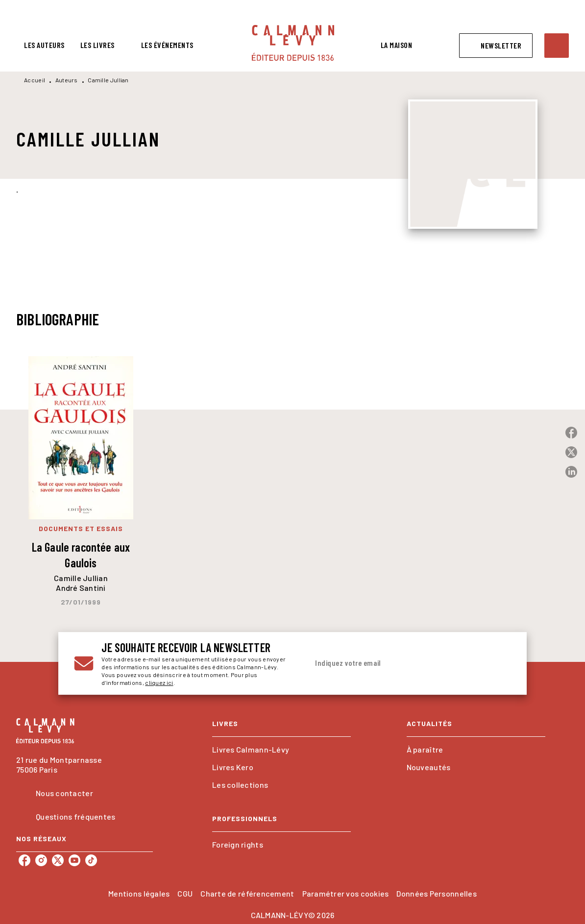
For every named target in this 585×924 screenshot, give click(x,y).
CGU (185, 893)
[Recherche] (557, 46)
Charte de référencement (247, 893)
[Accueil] (293, 43)
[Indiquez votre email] (397, 663)
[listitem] (24, 860)
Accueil (35, 80)
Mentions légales (139, 893)
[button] (496, 46)
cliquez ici (159, 682)
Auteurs (67, 80)
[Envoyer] (499, 663)
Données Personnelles (436, 893)
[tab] (44, 45)
